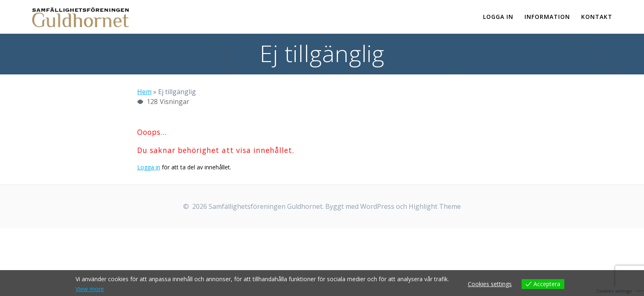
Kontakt (597, 17)
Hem (144, 92)
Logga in (498, 17)
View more (90, 289)
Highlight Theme (435, 206)
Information (547, 17)
